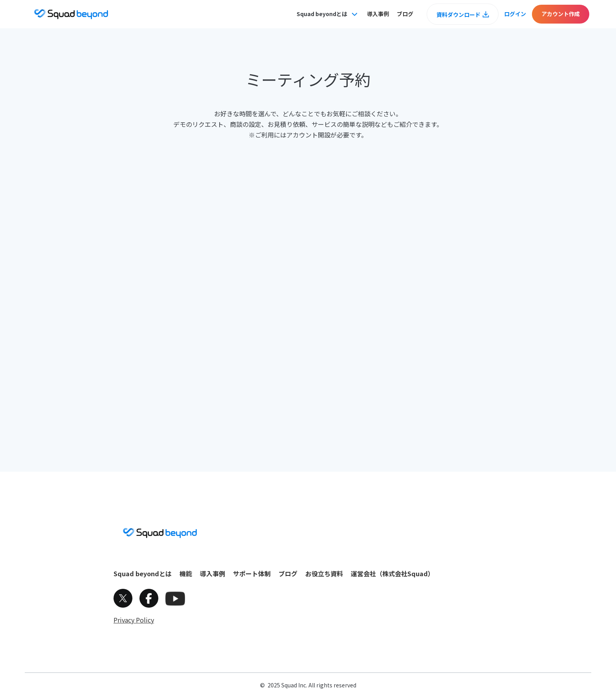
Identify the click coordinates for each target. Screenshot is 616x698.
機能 (186, 573)
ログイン (515, 14)
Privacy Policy (134, 620)
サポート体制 (252, 573)
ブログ (405, 14)
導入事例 (378, 14)
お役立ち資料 (324, 573)
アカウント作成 (561, 14)
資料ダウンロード (458, 15)
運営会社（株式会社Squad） (392, 573)
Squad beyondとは (143, 573)
